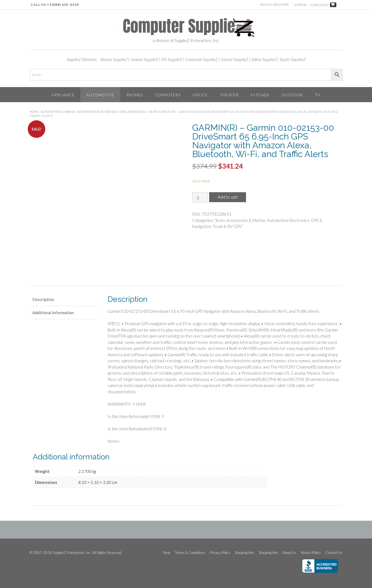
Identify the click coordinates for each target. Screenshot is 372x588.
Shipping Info (244, 553)
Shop (167, 553)
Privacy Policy (220, 553)
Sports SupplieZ (293, 59)
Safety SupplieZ (264, 59)
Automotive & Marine (58, 112)
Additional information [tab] (53, 313)
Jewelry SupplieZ (145, 59)
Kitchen (260, 95)
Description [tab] (43, 299)
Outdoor (292, 95)
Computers (168, 95)
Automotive (100, 95)
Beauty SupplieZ (114, 59)
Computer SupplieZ (202, 59)
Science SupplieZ (234, 59)
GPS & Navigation (133, 112)
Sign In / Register (275, 5)
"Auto (153, 112)
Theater (229, 95)
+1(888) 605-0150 (63, 5)
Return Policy (311, 553)
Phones (135, 95)
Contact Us (334, 553)
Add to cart (228, 197)
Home (34, 112)
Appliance (63, 95)
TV (318, 95)
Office (200, 95)
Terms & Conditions (190, 553)
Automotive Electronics (97, 112)
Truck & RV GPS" (228, 226)
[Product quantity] (200, 197)
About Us (290, 553)
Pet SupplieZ (172, 59)
